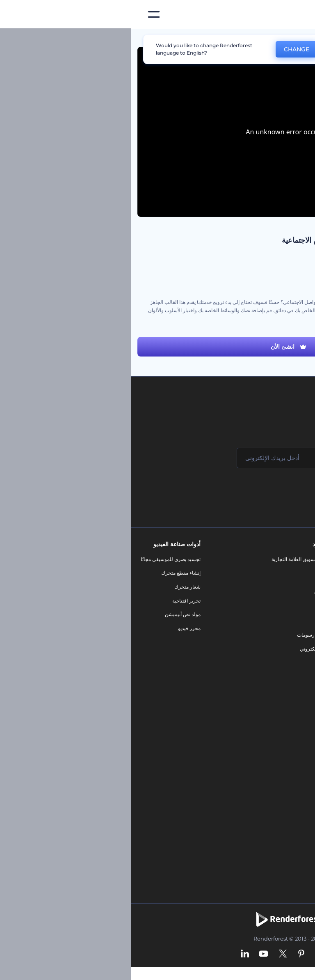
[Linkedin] (114, 954)
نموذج (192, 663)
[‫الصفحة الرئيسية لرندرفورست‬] (296, 15)
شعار (193, 621)
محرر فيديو (58, 628)
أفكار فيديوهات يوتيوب (282, 827)
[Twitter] (152, 954)
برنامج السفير (291, 683)
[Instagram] (188, 954)
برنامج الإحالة (292, 614)
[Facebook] (203, 954)
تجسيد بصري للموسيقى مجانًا (40, 559)
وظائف (298, 587)
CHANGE (166, 49)
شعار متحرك (57, 587)
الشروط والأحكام (288, 642)
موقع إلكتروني (184, 649)
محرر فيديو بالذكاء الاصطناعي (275, 758)
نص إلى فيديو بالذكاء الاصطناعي (272, 772)
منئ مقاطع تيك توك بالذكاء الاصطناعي (266, 813)
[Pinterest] (170, 954)
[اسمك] (258, 458)
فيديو (193, 607)
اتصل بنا (297, 573)
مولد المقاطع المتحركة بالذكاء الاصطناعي (263, 745)
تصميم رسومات (182, 635)
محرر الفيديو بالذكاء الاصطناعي (273, 731)
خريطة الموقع (291, 656)
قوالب (271, 39)
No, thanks (217, 49)
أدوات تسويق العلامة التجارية (169, 559)
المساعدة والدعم (288, 601)
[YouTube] (133, 954)
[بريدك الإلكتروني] (159, 458)
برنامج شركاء (291, 670)
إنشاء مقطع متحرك (50, 573)
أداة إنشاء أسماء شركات (280, 800)
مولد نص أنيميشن (52, 614)
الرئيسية (300, 39)
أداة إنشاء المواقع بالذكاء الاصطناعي (268, 786)
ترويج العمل (296, 269)
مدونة (193, 573)
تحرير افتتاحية (56, 601)
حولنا (300, 559)
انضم (278, 491)
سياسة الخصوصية (287, 628)
